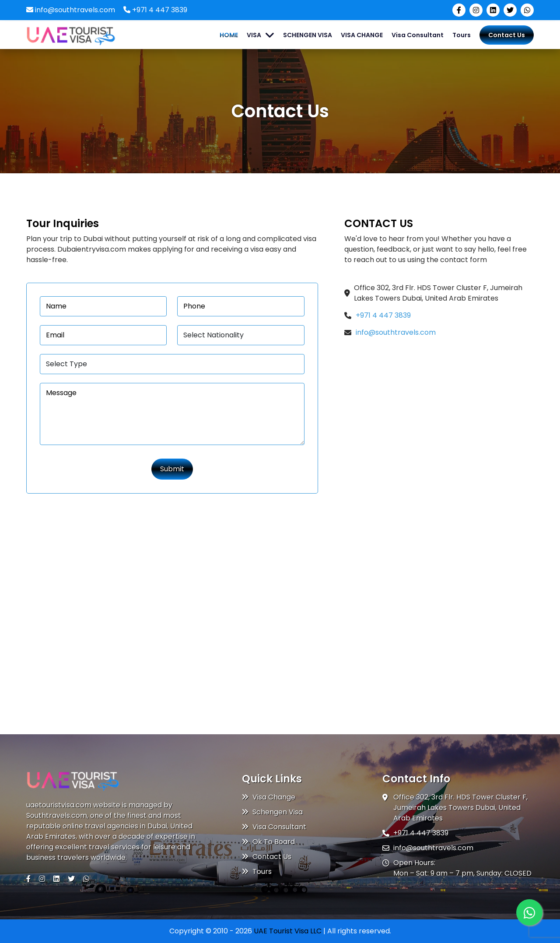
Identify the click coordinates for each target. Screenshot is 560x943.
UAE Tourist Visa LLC (288, 931)
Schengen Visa (272, 812)
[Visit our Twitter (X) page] (510, 10)
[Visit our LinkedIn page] (493, 10)
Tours (462, 35)
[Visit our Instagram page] (476, 10)
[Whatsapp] (529, 912)
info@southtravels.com (71, 10)
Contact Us (507, 35)
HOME (229, 35)
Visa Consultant (418, 35)
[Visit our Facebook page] (459, 10)
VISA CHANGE (362, 35)
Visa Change (269, 797)
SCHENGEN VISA (308, 35)
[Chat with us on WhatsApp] (527, 10)
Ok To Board (268, 842)
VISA (254, 35)
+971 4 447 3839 (155, 10)
